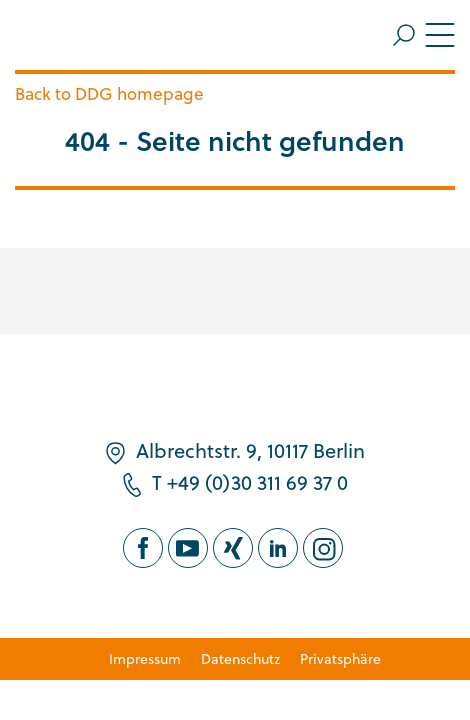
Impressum (145, 658)
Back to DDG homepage (109, 93)
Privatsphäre (340, 658)
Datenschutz (240, 658)
